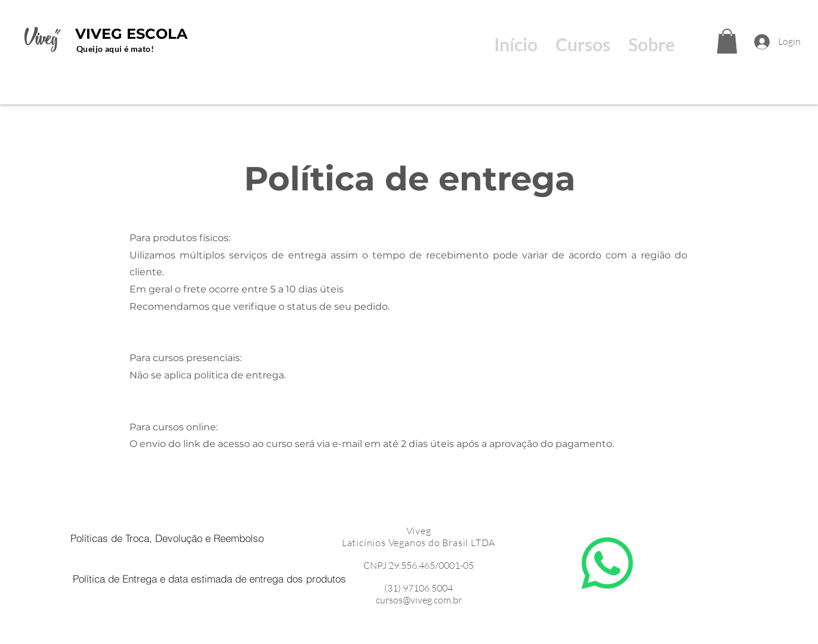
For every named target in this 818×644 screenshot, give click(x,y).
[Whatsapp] (607, 563)
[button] (727, 41)
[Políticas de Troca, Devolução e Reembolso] (167, 538)
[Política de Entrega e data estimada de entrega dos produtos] (210, 578)
